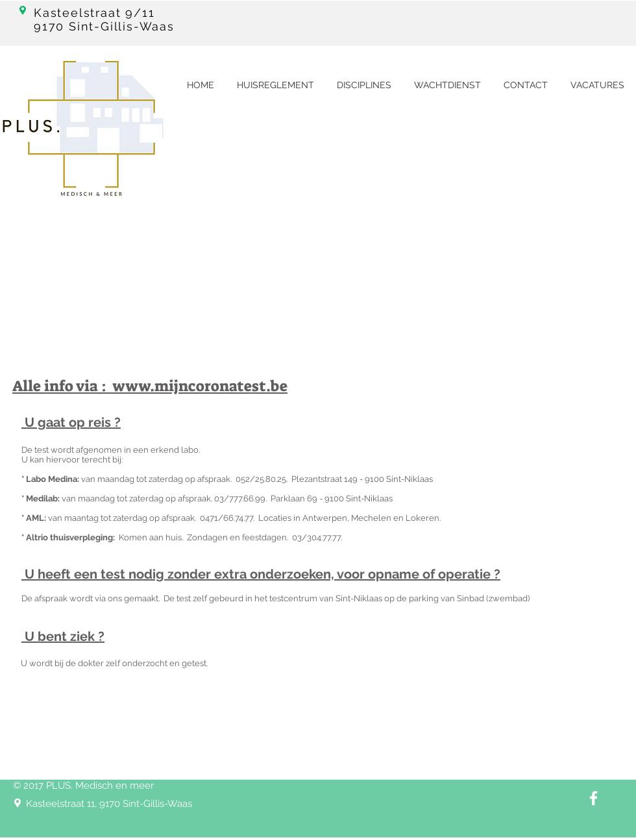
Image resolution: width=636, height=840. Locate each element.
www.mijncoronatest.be (200, 386)
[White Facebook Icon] (593, 798)
